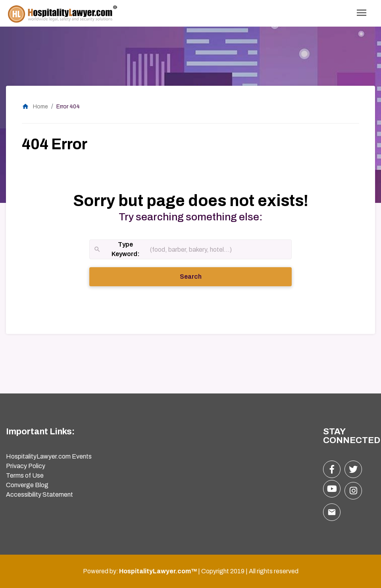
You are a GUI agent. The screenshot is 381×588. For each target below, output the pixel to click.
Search (202, 276)
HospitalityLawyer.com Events (49, 456)
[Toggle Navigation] (362, 13)
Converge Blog (27, 485)
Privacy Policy (26, 466)
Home (35, 107)
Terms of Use (25, 475)
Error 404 (68, 107)
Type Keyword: (117, 250)
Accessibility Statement (39, 494)
